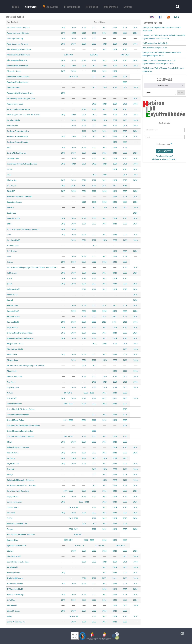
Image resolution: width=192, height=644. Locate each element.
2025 (125, 28)
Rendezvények (111, 7)
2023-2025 (99, 546)
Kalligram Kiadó (14, 289)
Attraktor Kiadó (13, 120)
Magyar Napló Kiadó (15, 344)
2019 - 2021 (74, 529)
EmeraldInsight (13, 218)
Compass (128, 7)
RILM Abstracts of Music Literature (22, 486)
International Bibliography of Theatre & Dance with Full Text (32, 267)
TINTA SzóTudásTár (15, 584)
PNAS (9, 442)
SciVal (10, 518)
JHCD (9, 278)
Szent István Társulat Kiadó (18, 562)
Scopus (10, 529)
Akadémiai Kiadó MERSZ (17, 60)
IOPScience (12, 273)
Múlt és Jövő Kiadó (15, 377)
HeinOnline (12, 251)
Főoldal (16, 7)
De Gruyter (12, 186)
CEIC (9, 175)
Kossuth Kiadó (13, 311)
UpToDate (11, 600)
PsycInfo (11, 469)
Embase (10, 208)
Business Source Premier (17, 137)
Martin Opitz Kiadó (15, 349)
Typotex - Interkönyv (15, 595)
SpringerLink (12, 540)
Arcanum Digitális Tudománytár (20, 93)
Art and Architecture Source (19, 109)
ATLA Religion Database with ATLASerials (24, 115)
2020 (73, 28)
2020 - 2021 (79, 546)
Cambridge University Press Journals (22, 164)
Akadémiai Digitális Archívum (19, 49)
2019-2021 (74, 77)
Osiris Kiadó (12, 398)
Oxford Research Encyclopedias (20, 431)
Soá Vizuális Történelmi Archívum (21, 535)
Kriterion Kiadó (13, 317)
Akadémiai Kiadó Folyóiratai (18, 55)
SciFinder (11, 513)
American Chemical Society (18, 77)
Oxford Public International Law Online (23, 426)
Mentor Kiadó (13, 360)
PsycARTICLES (13, 464)
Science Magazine (14, 502)
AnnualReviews (13, 88)
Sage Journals (13, 496)
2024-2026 (125, 55)
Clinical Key (12, 180)
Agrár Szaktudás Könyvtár (18, 44)
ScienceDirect (13, 507)
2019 (63, 28)
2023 (104, 28)
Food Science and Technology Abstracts (23, 229)
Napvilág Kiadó (13, 387)
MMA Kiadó (12, 371)
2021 (84, 28)
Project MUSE (13, 453)
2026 (135, 28)
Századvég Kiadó (14, 556)
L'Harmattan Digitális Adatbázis (20, 333)
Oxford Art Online (14, 404)
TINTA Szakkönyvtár (15, 578)
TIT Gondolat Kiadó (15, 589)
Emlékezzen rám (163, 144)
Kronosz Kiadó (13, 322)
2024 (115, 28)
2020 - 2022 (89, 393)
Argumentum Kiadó (15, 104)
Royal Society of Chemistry (18, 491)
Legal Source (12, 327)
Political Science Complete (18, 447)
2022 (94, 28)
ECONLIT (11, 191)
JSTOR (10, 284)
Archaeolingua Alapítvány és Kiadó (21, 98)
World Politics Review (16, 622)
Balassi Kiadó (13, 126)
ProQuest (11, 458)
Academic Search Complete (18, 28)
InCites (10, 262)
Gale (9, 235)
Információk (92, 7)
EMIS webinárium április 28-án (155, 43)
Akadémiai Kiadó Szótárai (17, 66)
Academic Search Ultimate (18, 33)
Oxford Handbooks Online (18, 415)
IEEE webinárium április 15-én (155, 48)
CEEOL (10, 169)
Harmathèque (13, 246)
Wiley (9, 616)
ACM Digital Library (15, 38)
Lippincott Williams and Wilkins (20, 338)
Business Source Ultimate (18, 142)
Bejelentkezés (164, 151)
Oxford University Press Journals (20, 436)
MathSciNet (12, 355)
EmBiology (11, 213)
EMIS (9, 224)
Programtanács (72, 7)
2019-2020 (68, 55)
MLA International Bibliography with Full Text (26, 366)
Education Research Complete (19, 197)
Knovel (10, 300)
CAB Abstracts (13, 158)
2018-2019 (68, 393)
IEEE (9, 257)
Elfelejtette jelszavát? (164, 156)
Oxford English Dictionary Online (21, 409)
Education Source (14, 202)
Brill (9, 148)
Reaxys (10, 475)
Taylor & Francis (14, 573)
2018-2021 (78, 535)
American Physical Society (18, 82)
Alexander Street (14, 71)
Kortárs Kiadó (13, 306)
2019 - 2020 (68, 404)
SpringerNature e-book (17, 546)
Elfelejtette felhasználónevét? (164, 159)
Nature (10, 393)
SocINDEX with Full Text (17, 524)
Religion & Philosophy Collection (21, 480)
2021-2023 (94, 55)
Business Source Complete (18, 131)
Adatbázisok (31, 7)
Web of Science (13, 611)
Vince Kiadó (12, 606)
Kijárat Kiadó (12, 295)
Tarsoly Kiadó (12, 567)
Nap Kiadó (11, 382)
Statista (10, 551)
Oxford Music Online (16, 420)
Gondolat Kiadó (13, 240)
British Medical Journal (17, 153)
